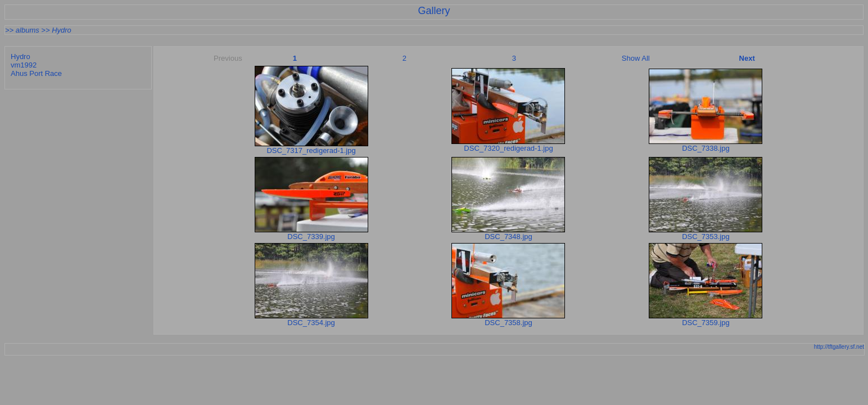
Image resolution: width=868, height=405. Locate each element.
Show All (636, 58)
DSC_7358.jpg (508, 323)
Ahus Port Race (36, 73)
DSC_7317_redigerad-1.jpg (311, 150)
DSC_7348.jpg (508, 237)
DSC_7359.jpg (706, 323)
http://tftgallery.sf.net (839, 347)
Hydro (62, 30)
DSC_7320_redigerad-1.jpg (508, 148)
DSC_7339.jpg (311, 237)
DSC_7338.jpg (706, 148)
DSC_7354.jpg (311, 323)
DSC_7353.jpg (706, 237)
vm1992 (24, 65)
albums (28, 30)
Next (747, 58)
